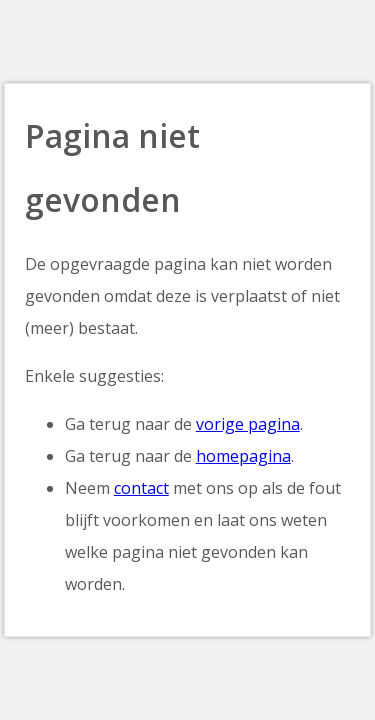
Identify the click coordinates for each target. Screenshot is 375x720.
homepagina (243, 456)
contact (141, 488)
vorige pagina (248, 424)
